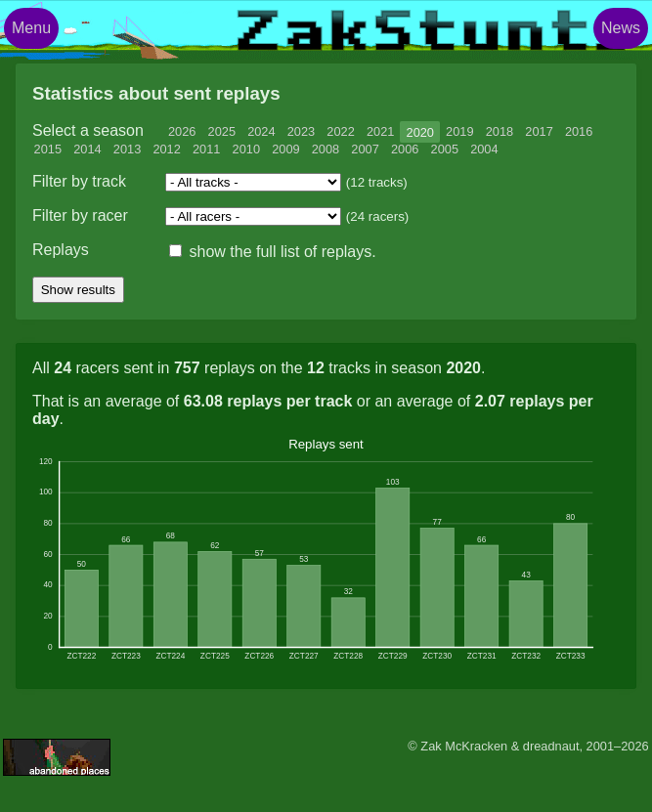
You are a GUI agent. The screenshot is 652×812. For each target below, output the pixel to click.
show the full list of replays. (273, 252)
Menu (31, 28)
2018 (500, 131)
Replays (61, 250)
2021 (380, 131)
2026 (182, 131)
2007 (365, 149)
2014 (87, 149)
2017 (539, 131)
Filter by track (79, 181)
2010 (246, 149)
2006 (405, 149)
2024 (261, 131)
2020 (420, 131)
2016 (579, 131)
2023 (301, 131)
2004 (484, 149)
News (621, 28)
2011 (206, 149)
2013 (127, 149)
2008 (326, 149)
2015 (48, 149)
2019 (459, 131)
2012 (166, 149)
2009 (285, 149)
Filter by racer (80, 215)
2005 (445, 149)
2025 (222, 131)
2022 (340, 131)
